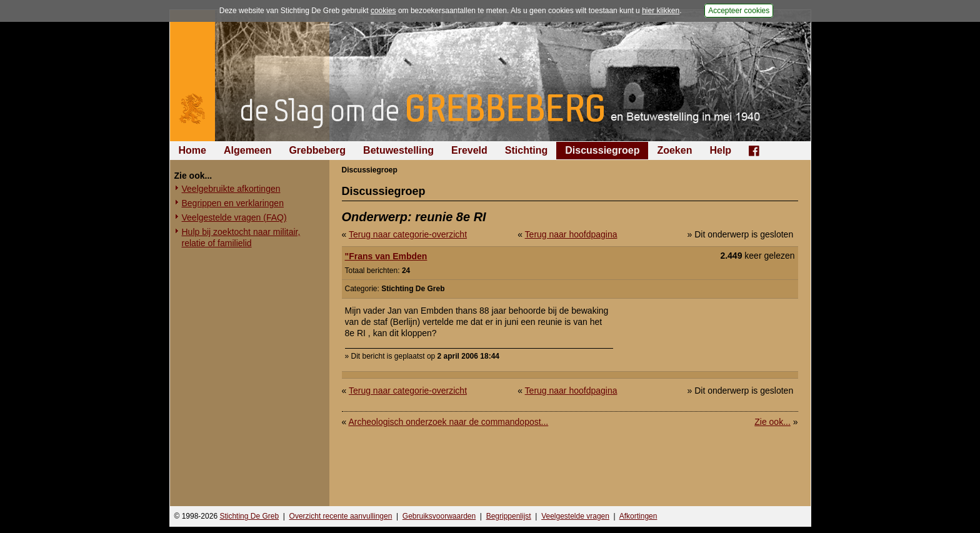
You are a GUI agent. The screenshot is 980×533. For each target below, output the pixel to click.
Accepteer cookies (739, 11)
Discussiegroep (602, 150)
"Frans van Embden (386, 256)
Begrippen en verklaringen (233, 203)
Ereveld (469, 150)
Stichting (526, 150)
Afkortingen (638, 516)
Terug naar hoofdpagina (571, 234)
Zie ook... (772, 422)
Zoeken (674, 150)
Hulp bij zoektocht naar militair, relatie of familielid (241, 237)
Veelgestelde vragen (575, 516)
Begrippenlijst (509, 516)
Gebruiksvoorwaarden (439, 516)
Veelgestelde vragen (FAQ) (234, 217)
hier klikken (661, 11)
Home (192, 150)
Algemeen (247, 150)
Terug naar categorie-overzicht (408, 234)
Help (720, 150)
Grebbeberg (317, 150)
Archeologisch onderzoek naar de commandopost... (448, 422)
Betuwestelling (398, 150)
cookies (383, 11)
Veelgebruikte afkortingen (231, 189)
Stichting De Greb (249, 516)
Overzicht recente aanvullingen (341, 516)
